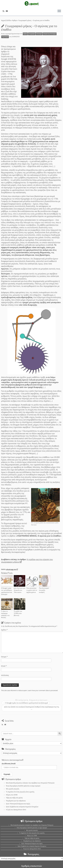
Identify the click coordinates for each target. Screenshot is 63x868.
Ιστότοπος (5, 675)
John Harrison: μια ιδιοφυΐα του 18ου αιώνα (20, 590)
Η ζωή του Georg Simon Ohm (16, 810)
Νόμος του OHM (12, 795)
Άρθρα (15, 20)
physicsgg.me (12, 569)
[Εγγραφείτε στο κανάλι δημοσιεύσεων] (4, 11)
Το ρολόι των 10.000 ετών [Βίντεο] (18, 613)
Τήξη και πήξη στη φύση (14, 798)
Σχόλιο (4, 630)
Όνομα (4, 657)
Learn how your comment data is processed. (43, 690)
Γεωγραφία (32, 34)
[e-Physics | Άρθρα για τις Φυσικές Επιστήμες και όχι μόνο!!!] (31, 4)
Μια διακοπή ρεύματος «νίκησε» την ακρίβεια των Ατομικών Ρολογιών (30, 783)
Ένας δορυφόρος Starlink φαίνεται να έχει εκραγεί (23, 786)
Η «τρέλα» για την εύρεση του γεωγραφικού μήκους (27, 561)
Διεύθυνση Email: (9, 764)
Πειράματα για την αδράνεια (16, 801)
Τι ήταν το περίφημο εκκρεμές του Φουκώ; (5, 614)
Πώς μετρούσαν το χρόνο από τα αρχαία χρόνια (32, 590)
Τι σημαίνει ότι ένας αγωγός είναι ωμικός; (20, 792)
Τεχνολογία (5, 37)
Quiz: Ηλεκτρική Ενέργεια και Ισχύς (18, 804)
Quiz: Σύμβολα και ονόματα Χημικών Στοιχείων (22, 807)
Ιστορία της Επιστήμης (50, 34)
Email (4, 666)
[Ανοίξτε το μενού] (59, 11)
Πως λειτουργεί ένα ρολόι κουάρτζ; (44, 590)
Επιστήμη (39, 34)
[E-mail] (8, 11)
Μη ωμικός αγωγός (13, 789)
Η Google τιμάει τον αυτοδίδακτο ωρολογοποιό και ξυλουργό (7, 591)
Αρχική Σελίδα (6, 20)
